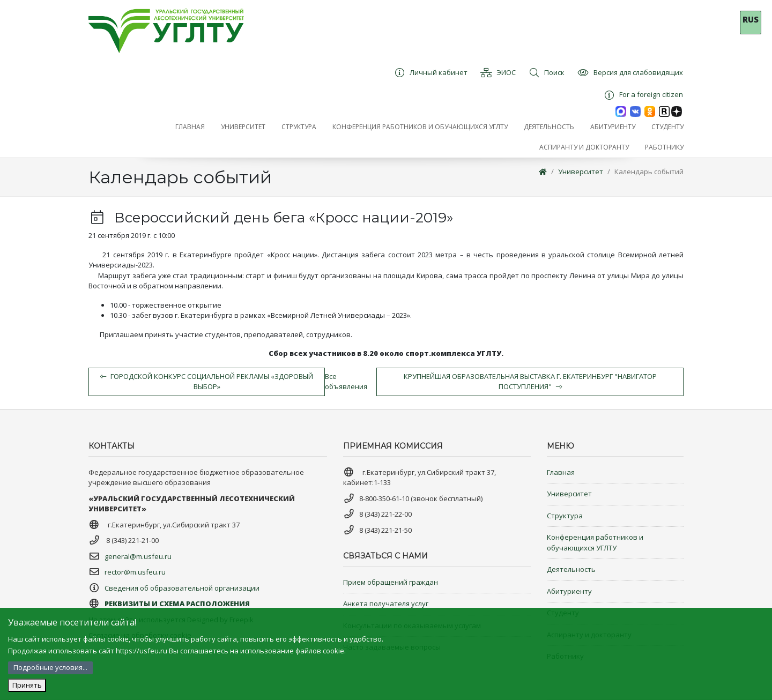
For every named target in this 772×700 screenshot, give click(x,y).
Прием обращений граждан (391, 582)
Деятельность (571, 569)
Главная (561, 472)
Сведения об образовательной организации (182, 588)
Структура (565, 516)
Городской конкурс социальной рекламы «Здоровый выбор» (207, 382)
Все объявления (346, 382)
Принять (27, 685)
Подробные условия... (50, 667)
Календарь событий (649, 172)
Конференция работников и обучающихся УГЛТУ (595, 542)
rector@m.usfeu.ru (135, 572)
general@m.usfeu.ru (138, 556)
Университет (581, 172)
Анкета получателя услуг (386, 604)
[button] (243, 127)
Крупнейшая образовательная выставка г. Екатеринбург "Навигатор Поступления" (530, 382)
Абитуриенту (569, 591)
